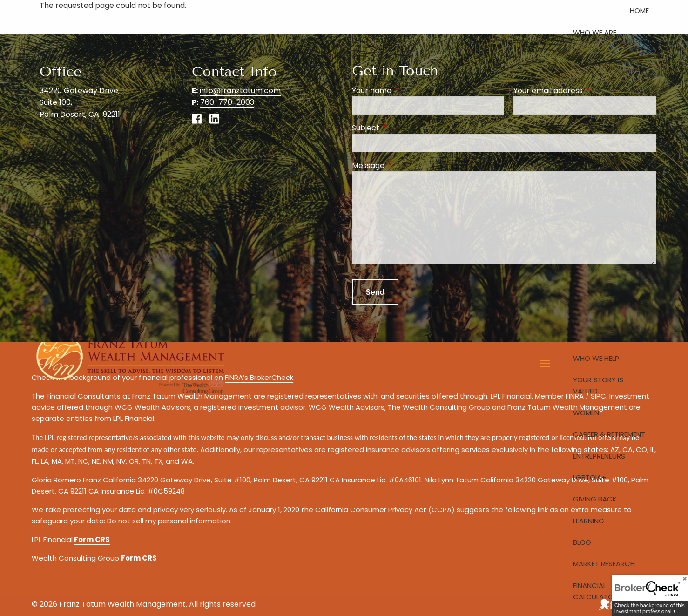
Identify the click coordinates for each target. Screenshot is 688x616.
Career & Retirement (609, 434)
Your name (409, 91)
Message (405, 166)
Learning (589, 521)
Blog (582, 542)
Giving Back (595, 499)
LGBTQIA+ (590, 477)
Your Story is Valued (598, 385)
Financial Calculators (597, 591)
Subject (403, 128)
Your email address (585, 91)
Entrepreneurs (599, 456)
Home (639, 10)
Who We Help (596, 358)
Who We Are (595, 32)
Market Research (604, 564)
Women (586, 413)
